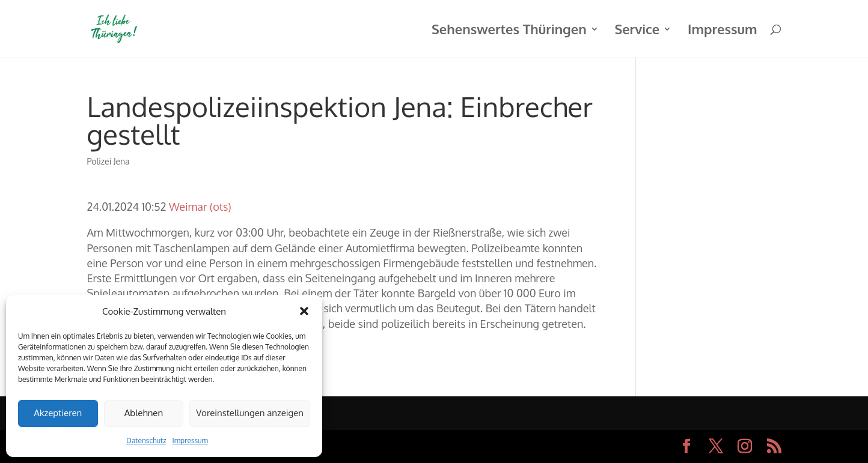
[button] (304, 311)
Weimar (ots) (200, 207)
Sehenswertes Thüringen (509, 31)
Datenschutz (146, 440)
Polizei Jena (108, 161)
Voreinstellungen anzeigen (250, 413)
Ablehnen (144, 413)
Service (637, 31)
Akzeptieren (58, 413)
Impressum (190, 440)
